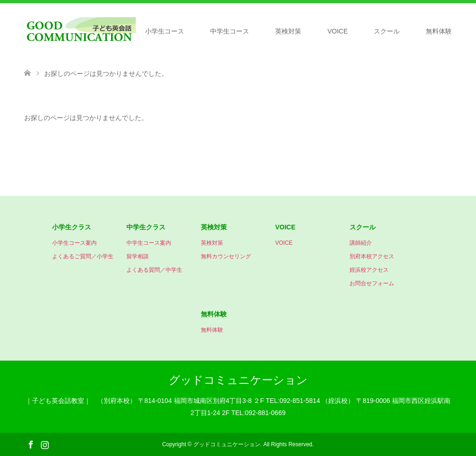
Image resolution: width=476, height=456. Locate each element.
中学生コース (230, 31)
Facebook (31, 444)
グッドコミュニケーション (238, 380)
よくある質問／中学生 (154, 270)
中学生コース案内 (149, 243)
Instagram (45, 444)
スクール (387, 31)
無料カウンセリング (226, 256)
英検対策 (288, 31)
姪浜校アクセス (369, 270)
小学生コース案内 (74, 243)
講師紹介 (361, 243)
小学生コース (165, 31)
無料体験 (439, 31)
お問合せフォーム (372, 283)
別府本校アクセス (372, 256)
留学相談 (138, 256)
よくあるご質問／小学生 (83, 256)
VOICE (337, 31)
